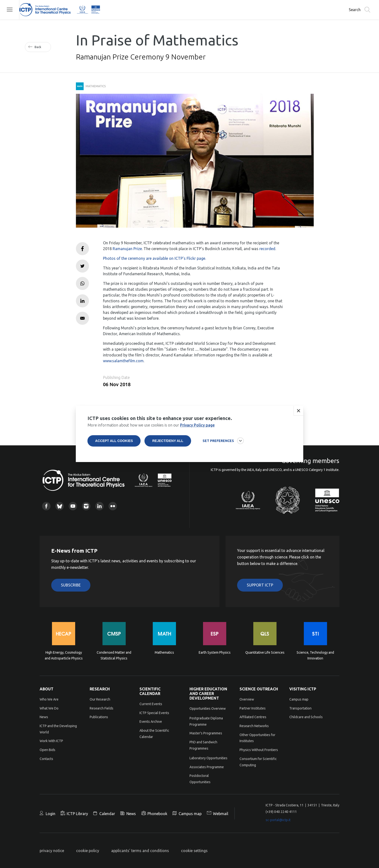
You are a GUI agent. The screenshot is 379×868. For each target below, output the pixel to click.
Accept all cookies (114, 451)
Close (298, 421)
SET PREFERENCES (218, 451)
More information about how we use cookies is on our (151, 435)
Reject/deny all (168, 451)
